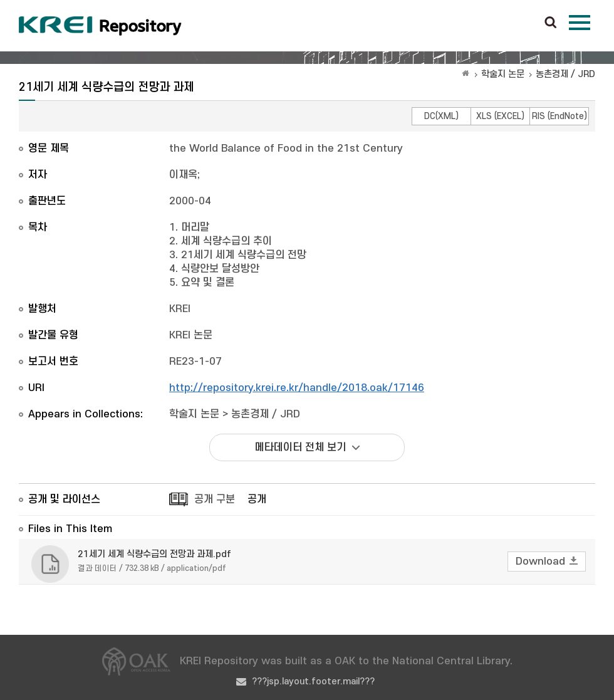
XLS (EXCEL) (500, 116)
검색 (551, 23)
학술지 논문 (503, 74)
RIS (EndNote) (559, 116)
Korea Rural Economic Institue (100, 26)
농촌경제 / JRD (565, 74)
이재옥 (183, 175)
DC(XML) (441, 116)
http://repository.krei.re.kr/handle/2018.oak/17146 (297, 388)
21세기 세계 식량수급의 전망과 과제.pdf (154, 554)
